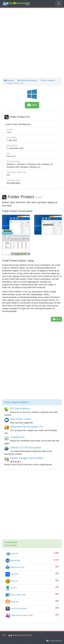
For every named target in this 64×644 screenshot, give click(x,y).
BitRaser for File (15, 567)
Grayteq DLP (17, 437)
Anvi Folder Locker (21, 419)
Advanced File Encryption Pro (27, 427)
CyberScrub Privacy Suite (19, 615)
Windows (9, 80)
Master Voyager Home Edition (27, 458)
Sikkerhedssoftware (27, 80)
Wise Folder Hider (16, 595)
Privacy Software (47, 80)
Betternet (12, 602)
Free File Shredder (16, 608)
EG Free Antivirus (20, 409)
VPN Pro (12, 581)
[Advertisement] (32, 43)
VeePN (11, 588)
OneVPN (12, 554)
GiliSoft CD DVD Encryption (26, 448)
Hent (32, 105)
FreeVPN (12, 574)
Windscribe (13, 560)
